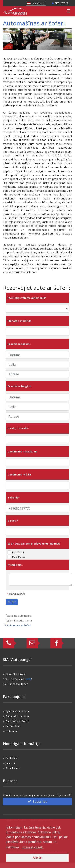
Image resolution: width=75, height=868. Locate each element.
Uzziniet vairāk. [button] (33, 847)
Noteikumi (12, 731)
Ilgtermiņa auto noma (19, 620)
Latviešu (36, 3)
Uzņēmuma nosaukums (22, 451)
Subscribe (38, 802)
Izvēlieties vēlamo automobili (27, 298)
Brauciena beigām (19, 386)
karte (28, 679)
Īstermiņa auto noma (19, 616)
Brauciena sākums (19, 344)
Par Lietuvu (12, 758)
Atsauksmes (15, 565)
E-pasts (13, 521)
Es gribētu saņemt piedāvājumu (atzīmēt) (34, 544)
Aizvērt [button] (38, 858)
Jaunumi (10, 763)
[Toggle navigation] (69, 11)
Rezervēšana (13, 726)
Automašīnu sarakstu (18, 716)
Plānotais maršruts (19, 321)
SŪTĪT (12, 602)
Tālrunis (14, 497)
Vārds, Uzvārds (18, 428)
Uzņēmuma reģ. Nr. (20, 474)
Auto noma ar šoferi (19, 625)
